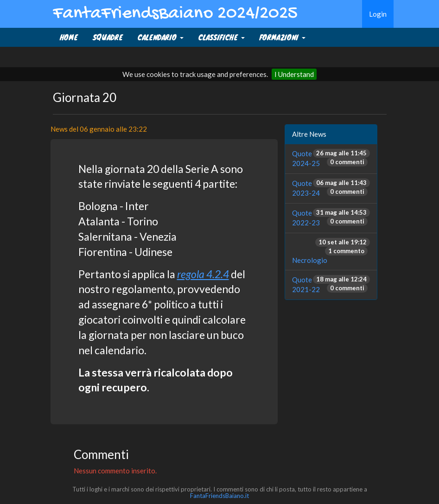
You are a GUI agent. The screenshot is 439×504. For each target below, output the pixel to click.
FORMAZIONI (283, 37)
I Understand (294, 74)
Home (69, 37)
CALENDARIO (161, 37)
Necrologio (310, 260)
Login (378, 14)
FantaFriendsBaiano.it (219, 496)
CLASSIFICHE (222, 37)
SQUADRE (108, 37)
